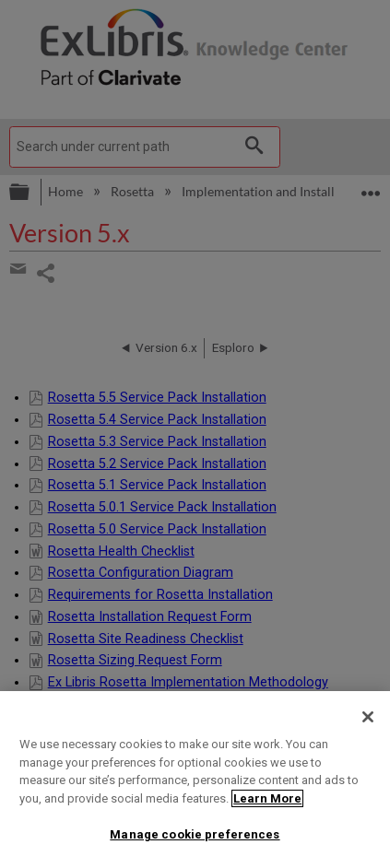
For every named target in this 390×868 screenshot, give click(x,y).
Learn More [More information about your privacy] (267, 798)
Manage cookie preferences (195, 834)
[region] (195, 780)
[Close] (368, 717)
